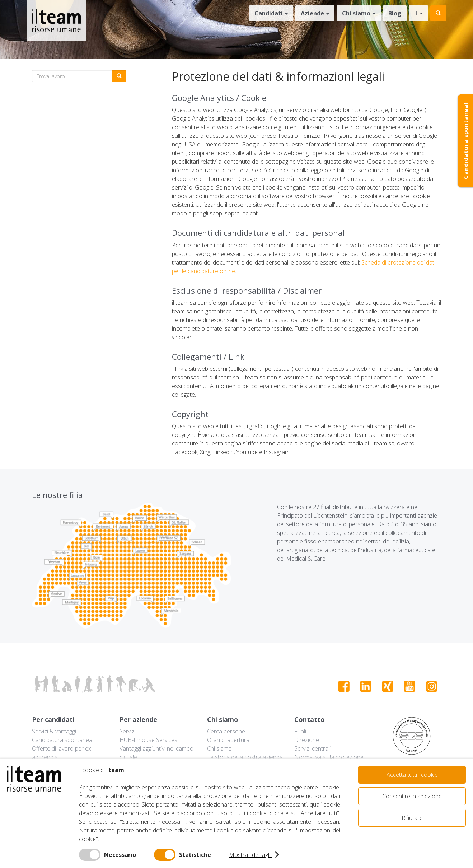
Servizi (128, 731)
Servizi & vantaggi (54, 731)
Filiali (300, 731)
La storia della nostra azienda (245, 757)
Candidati (271, 13)
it (418, 13)
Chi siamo (359, 13)
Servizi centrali (312, 748)
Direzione (307, 740)
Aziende (315, 13)
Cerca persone (226, 731)
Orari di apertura (228, 740)
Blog (395, 13)
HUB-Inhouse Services (148, 740)
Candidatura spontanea (62, 740)
